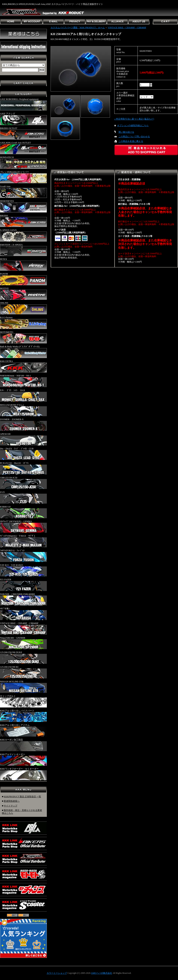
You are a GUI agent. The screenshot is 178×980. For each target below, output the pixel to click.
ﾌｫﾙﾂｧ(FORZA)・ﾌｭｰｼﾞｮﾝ (23, 556)
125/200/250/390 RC (23, 672)
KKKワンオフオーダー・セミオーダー (23, 774)
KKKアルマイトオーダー (23, 759)
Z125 (23, 497)
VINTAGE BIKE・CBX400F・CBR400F (23, 628)
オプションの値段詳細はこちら (133, 125)
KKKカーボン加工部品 (23, 745)
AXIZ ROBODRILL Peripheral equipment (23, 104)
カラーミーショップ (57, 973)
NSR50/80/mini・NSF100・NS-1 (23, 381)
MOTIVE (23, 294)
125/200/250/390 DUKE (23, 657)
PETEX (23, 264)
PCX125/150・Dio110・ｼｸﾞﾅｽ (23, 468)
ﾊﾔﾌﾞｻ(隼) (23, 614)
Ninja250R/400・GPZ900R (23, 643)
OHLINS (23, 308)
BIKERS (23, 221)
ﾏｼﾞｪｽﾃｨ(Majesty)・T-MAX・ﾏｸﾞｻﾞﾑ (23, 541)
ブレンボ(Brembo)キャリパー (23, 177)
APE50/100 (23, 439)
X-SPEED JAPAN (23, 235)
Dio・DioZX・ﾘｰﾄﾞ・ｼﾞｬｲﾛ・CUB (23, 454)
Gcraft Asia (23, 191)
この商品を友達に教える (131, 141)
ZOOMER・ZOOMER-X (23, 424)
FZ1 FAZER (23, 585)
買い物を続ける (126, 132)
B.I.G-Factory (23, 323)
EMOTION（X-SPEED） (23, 250)
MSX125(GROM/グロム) (23, 410)
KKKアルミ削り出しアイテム (23, 730)
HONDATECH (23, 162)
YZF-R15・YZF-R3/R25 (23, 570)
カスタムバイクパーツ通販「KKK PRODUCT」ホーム (78, 28)
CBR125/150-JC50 (23, 483)
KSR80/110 (23, 512)
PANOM (23, 279)
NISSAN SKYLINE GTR (23, 687)
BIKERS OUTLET (23, 133)
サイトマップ (10, 806)
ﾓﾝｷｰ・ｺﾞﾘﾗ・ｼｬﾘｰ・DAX (23, 395)
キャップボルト (23, 701)
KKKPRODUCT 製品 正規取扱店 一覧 (22, 797)
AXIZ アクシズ (23, 119)
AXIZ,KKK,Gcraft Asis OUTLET (23, 148)
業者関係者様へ (12, 801)
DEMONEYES (23, 206)
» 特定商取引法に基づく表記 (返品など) (134, 119)
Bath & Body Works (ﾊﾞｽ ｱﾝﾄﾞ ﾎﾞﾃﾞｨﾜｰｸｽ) (23, 352)
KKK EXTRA (23, 366)
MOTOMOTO (23, 337)
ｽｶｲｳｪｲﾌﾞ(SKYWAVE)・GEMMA (23, 526)
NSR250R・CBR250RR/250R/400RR (23, 599)
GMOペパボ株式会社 (102, 973)
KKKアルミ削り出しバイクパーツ (23, 716)
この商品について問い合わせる (134, 137)
